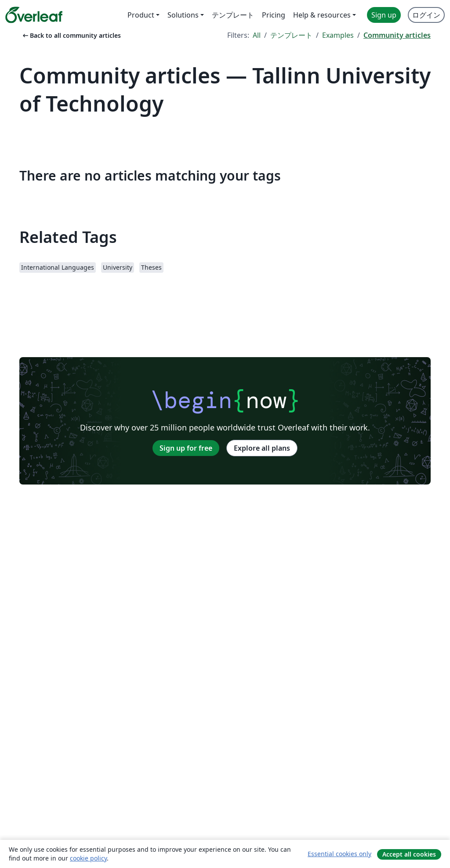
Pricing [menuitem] (274, 15)
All (257, 35)
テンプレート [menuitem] (233, 15)
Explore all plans (262, 448)
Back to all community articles (71, 35)
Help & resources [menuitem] (322, 15)
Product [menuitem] (141, 15)
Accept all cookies (409, 854)
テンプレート (291, 35)
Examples (338, 35)
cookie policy (88, 858)
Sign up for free (186, 448)
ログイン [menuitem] (426, 15)
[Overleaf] (34, 15)
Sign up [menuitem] (384, 15)
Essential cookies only (339, 854)
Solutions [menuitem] (183, 15)
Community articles (397, 35)
